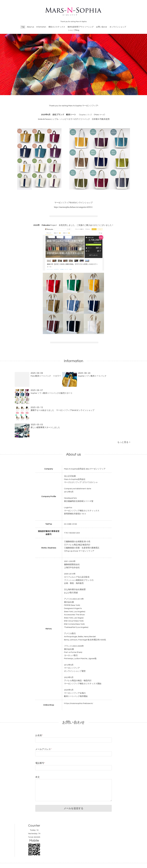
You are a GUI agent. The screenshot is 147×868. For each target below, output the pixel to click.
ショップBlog (74, 30)
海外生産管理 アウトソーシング (81, 27)
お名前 (39, 735)
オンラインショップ (118, 27)
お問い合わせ (102, 27)
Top (23, 27)
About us (30, 27)
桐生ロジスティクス (57, 27)
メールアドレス (43, 749)
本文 (37, 777)
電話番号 (40, 763)
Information (41, 27)
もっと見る (124, 442)
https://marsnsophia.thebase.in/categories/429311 (73, 207)
